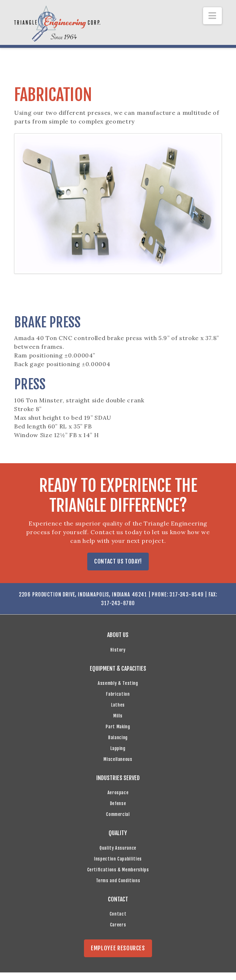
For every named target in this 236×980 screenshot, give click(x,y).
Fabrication (118, 694)
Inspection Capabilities (118, 859)
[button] (212, 16)
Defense (118, 803)
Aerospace (118, 793)
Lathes (118, 705)
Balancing (118, 738)
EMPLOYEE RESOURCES (118, 948)
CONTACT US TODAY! (118, 561)
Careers (118, 925)
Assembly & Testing (118, 683)
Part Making (118, 727)
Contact (118, 914)
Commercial (118, 814)
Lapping (118, 748)
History (118, 650)
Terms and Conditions (118, 881)
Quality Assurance (118, 848)
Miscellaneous (118, 759)
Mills (118, 716)
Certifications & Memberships (118, 870)
